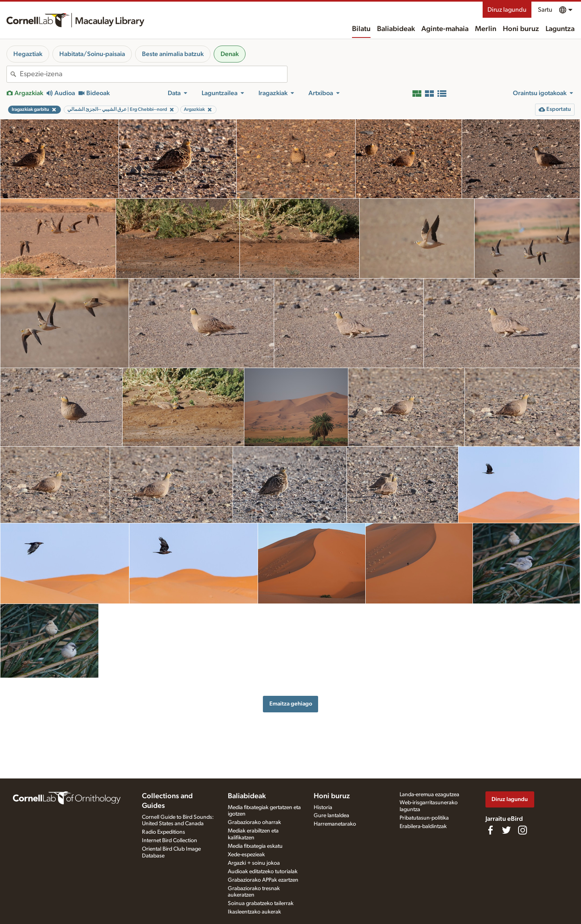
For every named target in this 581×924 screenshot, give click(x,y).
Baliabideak (396, 29)
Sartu (545, 10)
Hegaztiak (28, 54)
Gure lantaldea (331, 816)
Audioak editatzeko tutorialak (263, 872)
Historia (323, 807)
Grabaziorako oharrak (254, 822)
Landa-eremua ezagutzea (429, 795)
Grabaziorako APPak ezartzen (263, 880)
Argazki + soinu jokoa (254, 863)
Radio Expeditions (163, 832)
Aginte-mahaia (445, 29)
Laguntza (560, 29)
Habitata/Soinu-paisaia (92, 54)
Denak (230, 54)
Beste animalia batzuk (173, 54)
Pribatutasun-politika (424, 818)
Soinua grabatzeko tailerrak (261, 903)
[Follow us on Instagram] (523, 830)
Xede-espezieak (246, 855)
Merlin (486, 29)
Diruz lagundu (507, 10)
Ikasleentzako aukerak (254, 912)
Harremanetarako (335, 824)
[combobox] (153, 74)
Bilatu (361, 29)
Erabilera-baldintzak (423, 826)
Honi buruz (521, 29)
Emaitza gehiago (291, 704)
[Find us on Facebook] (490, 830)
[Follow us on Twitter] (506, 830)
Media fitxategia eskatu (255, 846)
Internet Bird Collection (170, 841)
